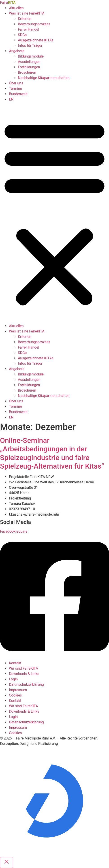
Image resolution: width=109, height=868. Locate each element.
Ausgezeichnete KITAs (36, 40)
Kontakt (15, 663)
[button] (54, 213)
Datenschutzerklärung (26, 685)
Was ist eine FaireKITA (27, 13)
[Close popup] (6, 863)
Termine (15, 89)
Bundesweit (18, 94)
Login (13, 679)
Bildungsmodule (31, 56)
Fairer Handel (29, 29)
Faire (8, 3)
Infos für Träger (30, 46)
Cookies (15, 695)
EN (11, 99)
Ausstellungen (29, 62)
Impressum (18, 690)
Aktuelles (16, 8)
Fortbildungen (29, 67)
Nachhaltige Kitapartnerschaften (44, 78)
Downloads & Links (24, 674)
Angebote (17, 51)
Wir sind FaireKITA (24, 668)
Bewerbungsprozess (34, 24)
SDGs (22, 35)
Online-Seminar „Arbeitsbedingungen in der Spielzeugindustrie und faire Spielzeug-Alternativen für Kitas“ (52, 453)
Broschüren (27, 72)
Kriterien (25, 19)
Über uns (16, 83)
